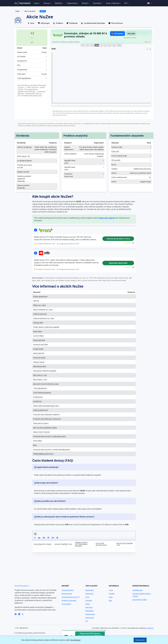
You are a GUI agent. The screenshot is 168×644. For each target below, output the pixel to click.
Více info (131, 34)
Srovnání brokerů (68, 590)
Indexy (88, 604)
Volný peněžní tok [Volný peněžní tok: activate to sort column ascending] (63, 544)
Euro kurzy (89, 607)
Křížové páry (90, 618)
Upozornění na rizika (139, 600)
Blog (110, 600)
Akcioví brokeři (67, 594)
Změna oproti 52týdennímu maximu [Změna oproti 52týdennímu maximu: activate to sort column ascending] (81, 544)
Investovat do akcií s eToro (118, 239)
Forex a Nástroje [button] (113, 3)
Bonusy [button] (47, 3)
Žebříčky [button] (58, 3)
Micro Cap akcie (30, 11)
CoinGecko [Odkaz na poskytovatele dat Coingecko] (150, 628)
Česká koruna (90, 614)
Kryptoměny (90, 590)
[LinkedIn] (19, 614)
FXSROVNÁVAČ (23, 3)
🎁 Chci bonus (117, 34)
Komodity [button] (97, 3)
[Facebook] (16, 614)
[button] (149, 3)
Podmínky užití (137, 590)
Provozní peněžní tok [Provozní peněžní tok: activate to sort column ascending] (125, 544)
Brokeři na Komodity (69, 600)
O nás (111, 590)
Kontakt (112, 594)
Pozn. (146, 42)
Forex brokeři (66, 604)
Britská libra (89, 611)
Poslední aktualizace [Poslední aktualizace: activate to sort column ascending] (101, 544)
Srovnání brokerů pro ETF (71, 597)
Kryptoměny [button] (72, 3)
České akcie (89, 594)
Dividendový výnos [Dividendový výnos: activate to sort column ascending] (43, 544)
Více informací (75, 640)
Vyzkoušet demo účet (118, 263)
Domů (18, 11)
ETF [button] (126, 3)
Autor (111, 597)
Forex (87, 597)
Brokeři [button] (85, 3)
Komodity (89, 600)
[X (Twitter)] (23, 614)
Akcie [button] (36, 3)
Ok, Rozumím (140, 640)
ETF (87, 621)
